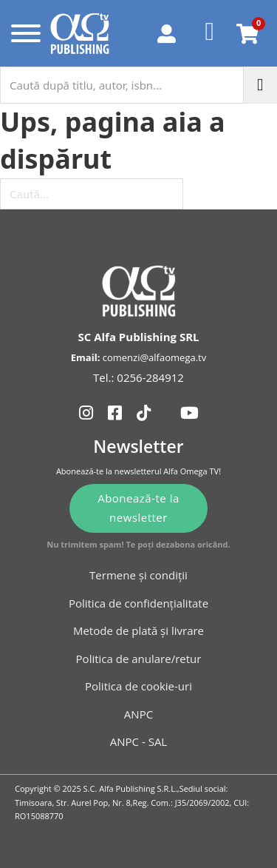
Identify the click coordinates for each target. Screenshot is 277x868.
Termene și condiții (138, 575)
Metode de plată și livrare (138, 630)
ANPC (138, 714)
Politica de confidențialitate (138, 603)
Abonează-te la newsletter (138, 508)
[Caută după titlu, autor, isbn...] (122, 85)
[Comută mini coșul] (247, 34)
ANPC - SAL (138, 741)
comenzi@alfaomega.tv (154, 357)
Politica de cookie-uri (138, 686)
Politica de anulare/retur (139, 659)
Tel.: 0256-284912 (138, 377)
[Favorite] (210, 33)
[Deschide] (23, 33)
